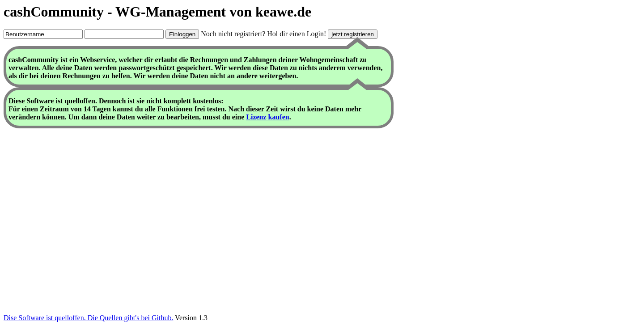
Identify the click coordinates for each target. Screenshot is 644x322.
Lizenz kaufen (267, 117)
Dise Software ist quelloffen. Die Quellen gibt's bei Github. (88, 318)
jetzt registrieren (353, 34)
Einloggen (182, 34)
